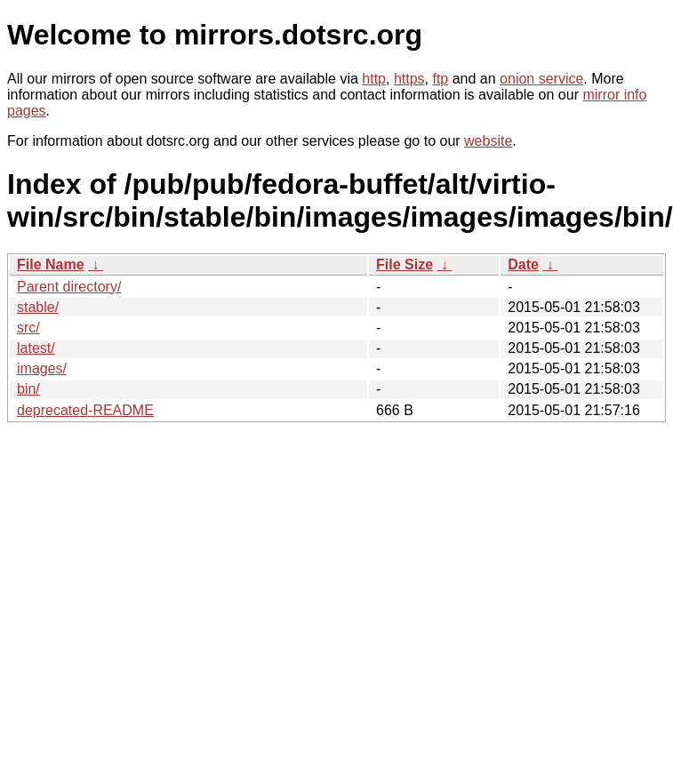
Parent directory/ (69, 287)
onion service (541, 79)
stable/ (38, 307)
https (409, 79)
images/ (42, 368)
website (488, 141)
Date (523, 264)
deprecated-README (85, 410)
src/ (28, 328)
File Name (51, 264)
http (374, 79)
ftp (440, 79)
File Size (405, 264)
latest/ (36, 348)
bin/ (28, 389)
